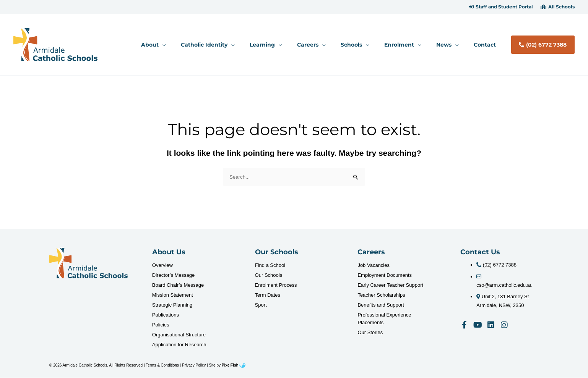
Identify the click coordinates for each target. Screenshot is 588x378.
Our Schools (269, 275)
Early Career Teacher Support (390, 285)
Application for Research (179, 345)
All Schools (561, 7)
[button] (501, 7)
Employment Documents (385, 275)
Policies (161, 325)
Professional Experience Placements (384, 319)
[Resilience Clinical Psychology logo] (89, 264)
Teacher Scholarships (381, 295)
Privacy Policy (194, 366)
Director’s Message (174, 275)
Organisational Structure (179, 335)
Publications (166, 315)
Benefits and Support (381, 305)
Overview (162, 266)
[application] (205, 45)
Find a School (270, 266)
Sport (261, 305)
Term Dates (268, 295)
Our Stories (370, 333)
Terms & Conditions (162, 366)
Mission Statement (173, 295)
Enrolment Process (276, 285)
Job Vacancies (374, 266)
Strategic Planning (172, 305)
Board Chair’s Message (178, 285)
